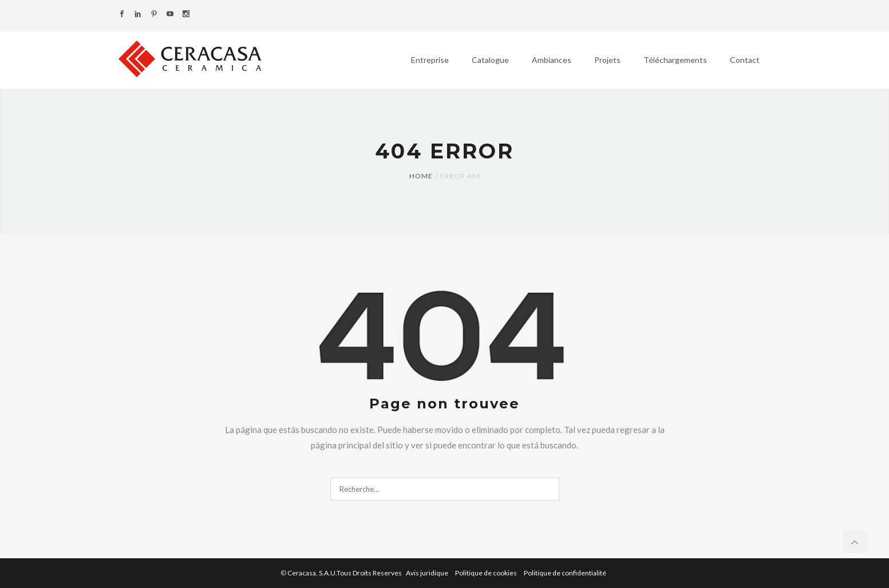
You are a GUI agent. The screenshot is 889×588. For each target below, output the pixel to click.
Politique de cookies (487, 573)
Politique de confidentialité (565, 573)
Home (421, 176)
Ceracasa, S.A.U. (345, 573)
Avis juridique (428, 573)
